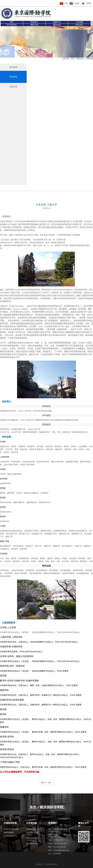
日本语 (89, 3)
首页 (12, 22)
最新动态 (57, 25)
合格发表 (13, 87)
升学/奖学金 (12, 25)
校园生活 (57, 22)
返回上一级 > (46, 782)
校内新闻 (13, 67)
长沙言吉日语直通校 (11, 829)
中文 (66, 3)
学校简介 (34, 22)
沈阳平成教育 (9, 833)
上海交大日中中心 (10, 836)
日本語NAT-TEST (32, 844)
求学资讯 (13, 77)
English (77, 3)
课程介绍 (34, 25)
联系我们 (79, 25)
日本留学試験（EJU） (34, 829)
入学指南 (79, 22)
